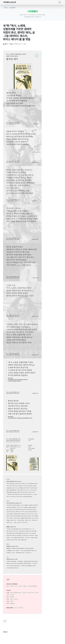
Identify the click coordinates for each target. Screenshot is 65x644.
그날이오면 (25, 593)
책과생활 (12, 597)
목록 (5, 621)
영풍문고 (25, 586)
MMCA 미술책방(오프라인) (16, 593)
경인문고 (12, 601)
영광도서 (16, 599)
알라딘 (8, 586)
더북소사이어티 (31, 593)
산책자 (37, 593)
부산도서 (12, 599)
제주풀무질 (12, 603)
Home (6, 8)
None (11, 44)
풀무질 (13, 595)
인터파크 (20, 586)
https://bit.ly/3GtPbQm (19, 608)
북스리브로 (30, 586)
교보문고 (12, 586)
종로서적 (8, 595)
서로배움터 (13, 8)
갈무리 (5, 44)
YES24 (16, 586)
